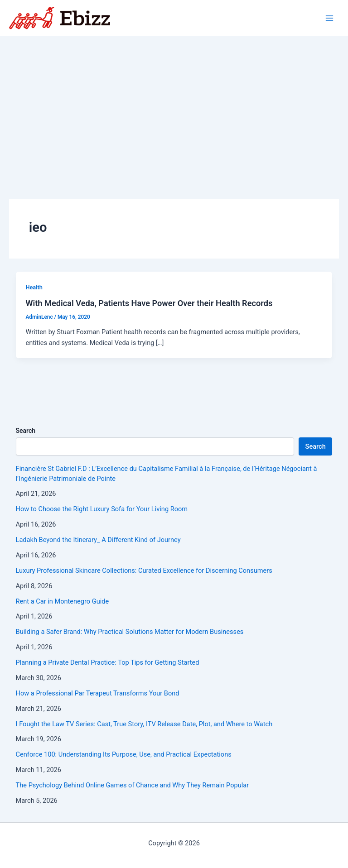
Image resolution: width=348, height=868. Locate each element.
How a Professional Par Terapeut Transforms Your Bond (98, 693)
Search (26, 431)
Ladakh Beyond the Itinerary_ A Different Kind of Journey (98, 540)
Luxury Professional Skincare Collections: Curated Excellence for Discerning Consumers (144, 571)
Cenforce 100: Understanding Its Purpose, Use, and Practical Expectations (124, 754)
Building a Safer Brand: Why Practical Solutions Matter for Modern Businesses (130, 632)
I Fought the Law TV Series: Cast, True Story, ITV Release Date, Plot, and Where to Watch (144, 724)
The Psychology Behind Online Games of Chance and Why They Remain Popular (133, 785)
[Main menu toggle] (329, 18)
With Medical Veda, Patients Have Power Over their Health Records (149, 303)
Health (34, 287)
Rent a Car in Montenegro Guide (63, 601)
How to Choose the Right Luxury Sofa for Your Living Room (102, 509)
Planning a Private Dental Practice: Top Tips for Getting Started (108, 662)
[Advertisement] (174, 104)
